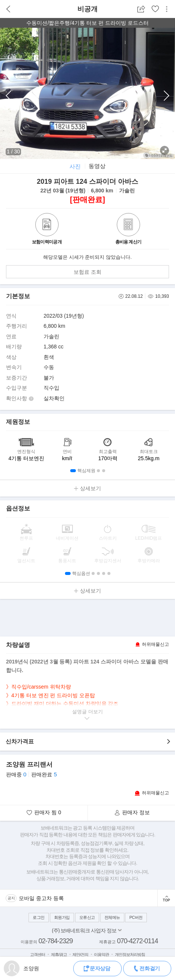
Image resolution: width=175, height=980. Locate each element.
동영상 (97, 166)
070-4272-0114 (137, 941)
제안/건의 (80, 954)
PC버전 (136, 917)
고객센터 (38, 954)
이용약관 (101, 954)
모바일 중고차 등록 (41, 898)
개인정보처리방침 (130, 954)
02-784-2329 (55, 941)
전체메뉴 (112, 917)
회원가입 (62, 917)
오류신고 (87, 917)
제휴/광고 (59, 954)
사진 (75, 166)
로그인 (39, 917)
